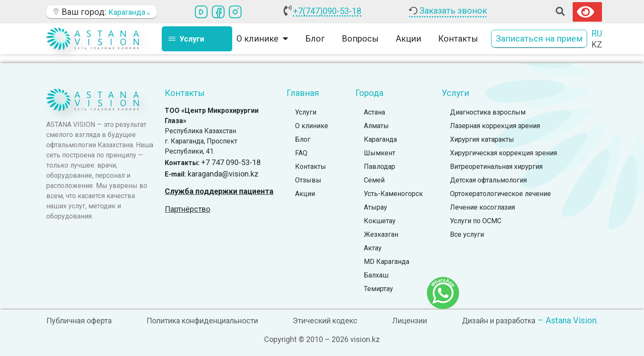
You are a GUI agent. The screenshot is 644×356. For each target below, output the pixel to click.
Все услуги (467, 234)
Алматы (376, 126)
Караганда (380, 139)
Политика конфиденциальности (202, 321)
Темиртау (378, 289)
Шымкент (380, 153)
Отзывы (308, 180)
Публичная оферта (79, 321)
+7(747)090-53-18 (327, 11)
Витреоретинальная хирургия (496, 167)
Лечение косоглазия (482, 207)
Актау (373, 248)
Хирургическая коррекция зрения (503, 153)
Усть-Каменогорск (393, 194)
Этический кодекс (325, 321)
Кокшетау (380, 221)
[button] (560, 12)
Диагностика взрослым (488, 112)
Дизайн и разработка (499, 321)
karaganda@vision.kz (223, 174)
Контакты (458, 39)
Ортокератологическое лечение (501, 194)
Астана (374, 112)
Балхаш (376, 275)
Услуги (306, 112)
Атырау (375, 207)
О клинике (262, 39)
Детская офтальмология (488, 180)
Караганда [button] (129, 12)
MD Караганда (387, 262)
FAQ (301, 153)
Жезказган (381, 234)
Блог (315, 39)
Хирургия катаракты (482, 139)
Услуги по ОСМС (476, 221)
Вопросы (360, 39)
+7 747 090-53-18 (231, 162)
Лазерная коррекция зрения (495, 126)
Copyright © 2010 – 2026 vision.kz (322, 339)
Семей (374, 180)
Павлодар (380, 167)
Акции (408, 39)
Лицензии (410, 321)
